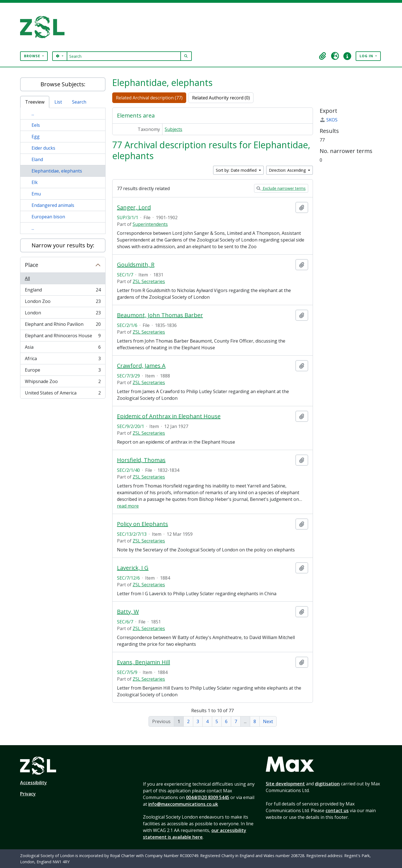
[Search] (124, 56)
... (33, 114)
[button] (323, 56)
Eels (36, 125)
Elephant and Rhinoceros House (63, 337)
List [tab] (58, 102)
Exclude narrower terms (281, 188)
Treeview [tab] (35, 102)
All (27, 278)
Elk (35, 182)
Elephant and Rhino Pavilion (63, 325)
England (63, 291)
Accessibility (33, 783)
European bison (48, 217)
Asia (63, 348)
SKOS (329, 120)
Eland (37, 159)
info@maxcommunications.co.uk (183, 804)
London (63, 314)
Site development (285, 784)
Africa (63, 360)
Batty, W (128, 612)
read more (128, 506)
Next (268, 721)
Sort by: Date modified (237, 170)
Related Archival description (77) (149, 98)
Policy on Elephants (143, 524)
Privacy (28, 794)
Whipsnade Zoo (63, 383)
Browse (33, 56)
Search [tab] (79, 102)
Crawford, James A (141, 366)
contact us (337, 810)
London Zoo (63, 303)
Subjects (174, 129)
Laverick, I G (133, 568)
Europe (63, 371)
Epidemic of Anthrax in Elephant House (169, 416)
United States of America (63, 394)
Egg (36, 137)
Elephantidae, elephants (57, 171)
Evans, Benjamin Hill (143, 662)
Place (32, 265)
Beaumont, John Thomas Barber (160, 315)
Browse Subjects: (63, 84)
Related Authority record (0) (221, 98)
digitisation (327, 784)
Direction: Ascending (288, 170)
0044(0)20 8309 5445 (208, 797)
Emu (36, 194)
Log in (367, 56)
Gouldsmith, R (136, 265)
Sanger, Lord (134, 207)
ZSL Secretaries (149, 281)
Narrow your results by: (63, 245)
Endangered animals (53, 205)
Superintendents (150, 224)
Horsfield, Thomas (141, 460)
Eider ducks (43, 148)
